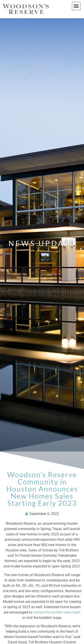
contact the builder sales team (57, 612)
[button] (76, 6)
